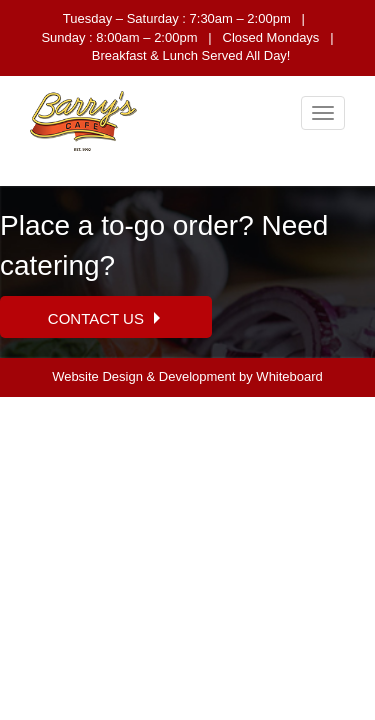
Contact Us (106, 318)
